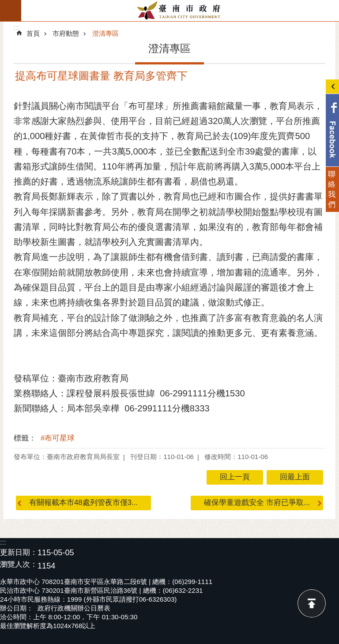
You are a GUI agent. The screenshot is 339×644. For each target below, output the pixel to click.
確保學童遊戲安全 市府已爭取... (257, 503)
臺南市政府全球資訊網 (180, 11)
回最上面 (312, 603)
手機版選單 (11, 11)
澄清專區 (105, 33)
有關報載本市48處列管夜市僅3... (83, 503)
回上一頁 (235, 477)
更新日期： (19, 552)
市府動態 (66, 33)
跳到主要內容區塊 (5, 5)
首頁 (33, 33)
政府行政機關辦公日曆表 (74, 608)
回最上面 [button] (295, 477)
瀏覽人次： (19, 565)
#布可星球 (58, 438)
